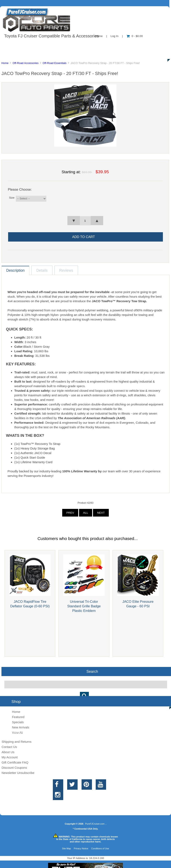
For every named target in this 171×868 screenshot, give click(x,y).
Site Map (66, 848)
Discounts (40, 54)
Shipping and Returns (16, 742)
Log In (114, 36)
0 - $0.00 (135, 36)
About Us (42, 44)
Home (5, 63)
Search (92, 671)
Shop (16, 44)
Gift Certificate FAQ (15, 762)
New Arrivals (20, 727)
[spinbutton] (85, 221)
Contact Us (105, 44)
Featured (18, 717)
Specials (18, 722)
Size (12, 198)
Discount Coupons (14, 768)
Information (72, 44)
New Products (139, 44)
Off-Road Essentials (55, 63)
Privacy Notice (81, 848)
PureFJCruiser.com (95, 824)
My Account (9, 757)
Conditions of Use (100, 848)
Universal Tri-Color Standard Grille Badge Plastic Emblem (84, 606)
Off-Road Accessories (26, 63)
